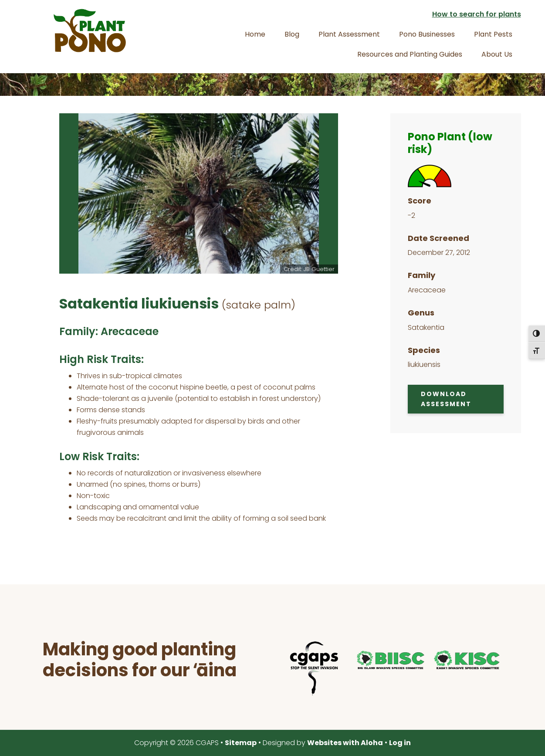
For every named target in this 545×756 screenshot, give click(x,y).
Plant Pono (90, 31)
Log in (400, 743)
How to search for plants (477, 14)
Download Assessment (446, 399)
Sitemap (241, 743)
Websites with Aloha (345, 743)
